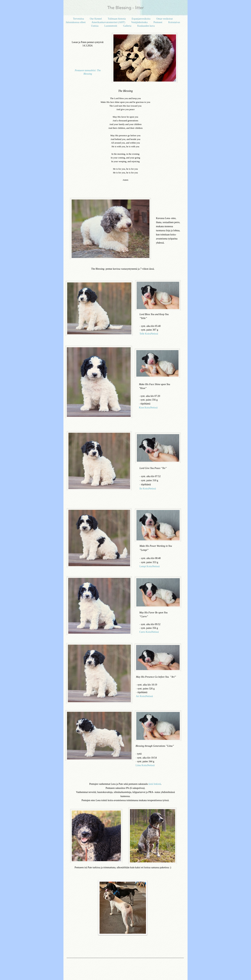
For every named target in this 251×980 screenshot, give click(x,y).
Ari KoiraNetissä (144, 696)
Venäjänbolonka (140, 22)
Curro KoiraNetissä (149, 632)
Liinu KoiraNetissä (145, 765)
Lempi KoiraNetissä (150, 566)
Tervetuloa (79, 19)
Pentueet (158, 22)
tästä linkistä (155, 784)
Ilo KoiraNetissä (148, 489)
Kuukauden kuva (146, 26)
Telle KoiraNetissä (149, 334)
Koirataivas (174, 22)
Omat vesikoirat (164, 19)
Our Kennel (96, 19)
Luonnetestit (111, 26)
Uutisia (95, 26)
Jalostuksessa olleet (76, 22)
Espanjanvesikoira (141, 19)
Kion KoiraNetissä (148, 408)
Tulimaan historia (117, 19)
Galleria (127, 26)
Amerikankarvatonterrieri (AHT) (109, 22)
